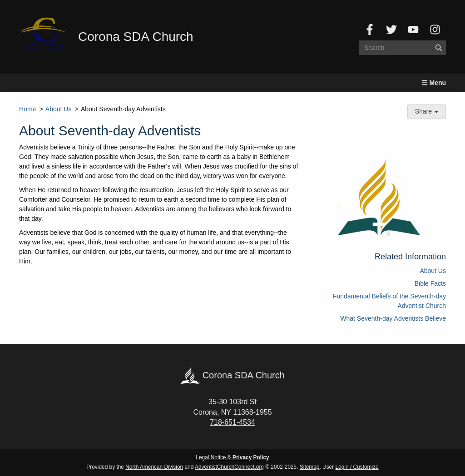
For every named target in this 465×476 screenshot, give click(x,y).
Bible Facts (430, 283)
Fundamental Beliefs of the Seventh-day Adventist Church (389, 301)
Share (427, 111)
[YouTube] (413, 30)
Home (27, 109)
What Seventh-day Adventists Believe (393, 318)
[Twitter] (391, 30)
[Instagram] (435, 30)
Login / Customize (357, 467)
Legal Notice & (232, 457)
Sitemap (310, 467)
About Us (59, 109)
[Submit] (439, 48)
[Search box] (402, 48)
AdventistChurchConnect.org (229, 467)
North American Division (154, 467)
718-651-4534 (232, 422)
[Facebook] (370, 30)
